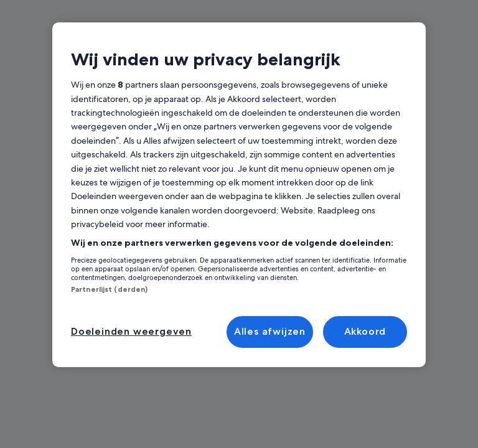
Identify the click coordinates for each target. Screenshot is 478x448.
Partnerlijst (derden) (104, 289)
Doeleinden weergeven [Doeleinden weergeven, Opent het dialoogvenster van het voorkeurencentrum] (126, 331)
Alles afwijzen (271, 331)
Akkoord (365, 331)
